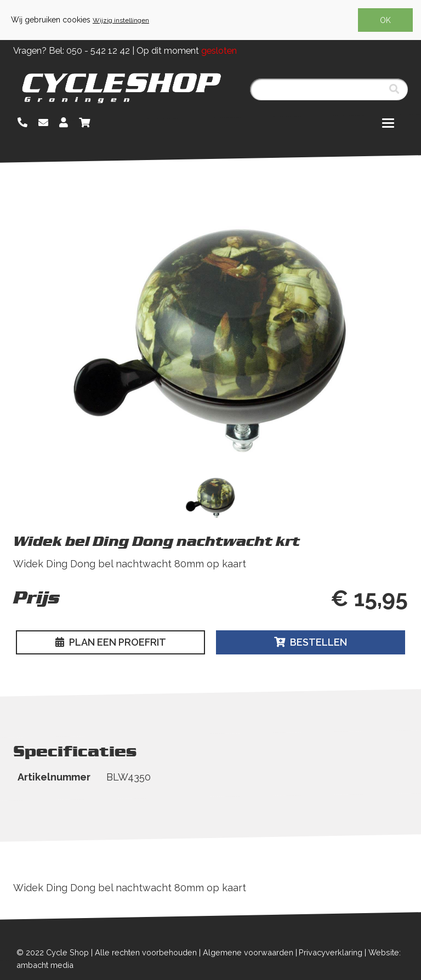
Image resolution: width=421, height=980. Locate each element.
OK (385, 20)
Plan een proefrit (111, 642)
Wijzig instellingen (121, 20)
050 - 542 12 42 (98, 51)
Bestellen (311, 642)
